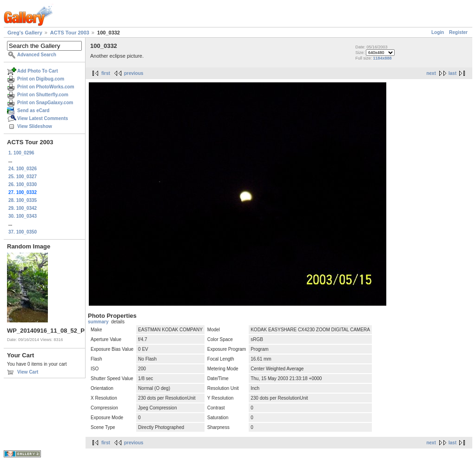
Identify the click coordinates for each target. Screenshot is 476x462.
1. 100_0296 (21, 153)
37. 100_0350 (23, 232)
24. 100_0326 (23, 169)
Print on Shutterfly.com (43, 95)
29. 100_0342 (23, 208)
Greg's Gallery (25, 33)
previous (134, 73)
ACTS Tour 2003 (70, 33)
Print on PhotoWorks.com (46, 87)
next (431, 73)
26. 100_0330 (23, 184)
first (106, 73)
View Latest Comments (43, 118)
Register (458, 32)
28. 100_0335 (23, 200)
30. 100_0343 (23, 216)
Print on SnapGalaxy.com (45, 103)
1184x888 (382, 58)
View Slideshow (35, 126)
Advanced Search (37, 55)
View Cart (28, 372)
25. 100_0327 (23, 177)
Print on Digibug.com (41, 79)
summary (98, 322)
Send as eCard (33, 110)
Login (438, 32)
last (453, 73)
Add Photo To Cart (38, 71)
